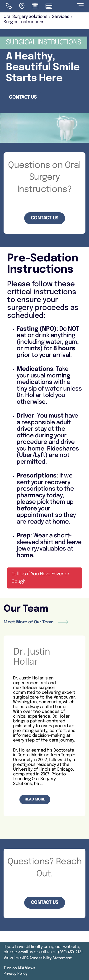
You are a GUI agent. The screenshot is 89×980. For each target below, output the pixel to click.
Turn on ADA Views (19, 968)
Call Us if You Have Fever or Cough (40, 578)
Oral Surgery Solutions (25, 17)
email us (26, 952)
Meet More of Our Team (36, 622)
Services (61, 17)
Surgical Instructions (24, 22)
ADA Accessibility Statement (47, 958)
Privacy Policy (16, 974)
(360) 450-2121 (70, 952)
